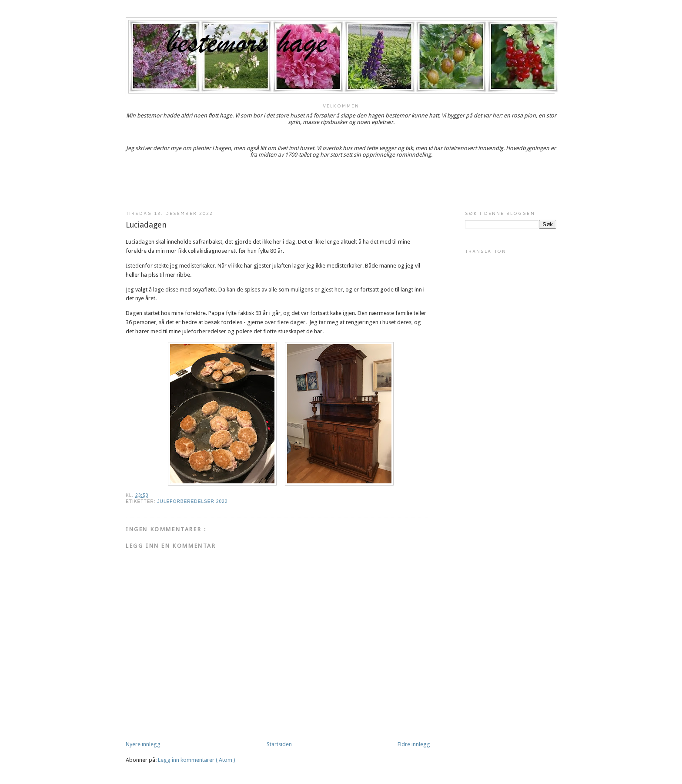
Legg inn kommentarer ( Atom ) (197, 760)
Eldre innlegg (414, 744)
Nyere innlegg (143, 744)
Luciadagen (146, 225)
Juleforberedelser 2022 (192, 501)
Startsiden (279, 744)
